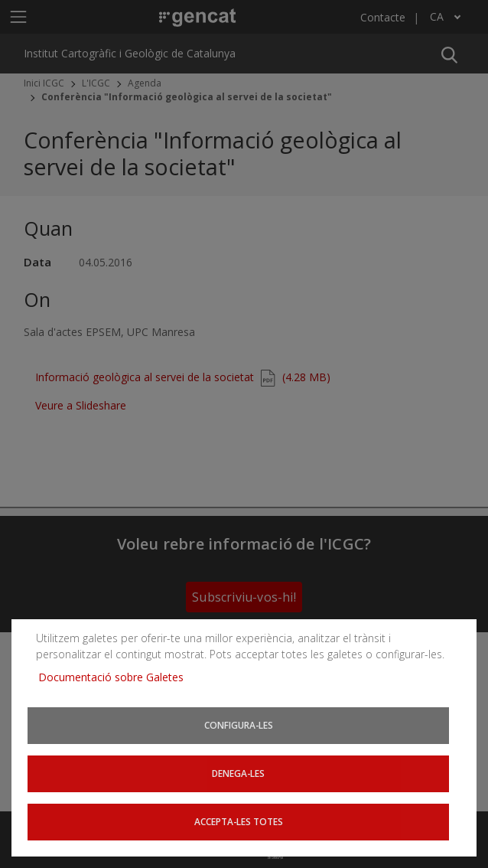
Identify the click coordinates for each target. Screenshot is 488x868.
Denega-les (238, 773)
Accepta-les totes (239, 821)
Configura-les (239, 725)
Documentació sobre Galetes (117, 676)
